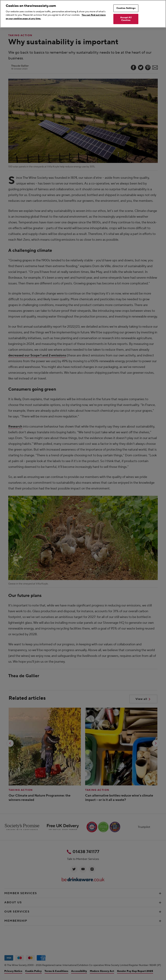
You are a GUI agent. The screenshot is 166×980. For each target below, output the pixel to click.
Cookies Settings (126, 8)
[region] (83, 14)
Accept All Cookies (126, 19)
